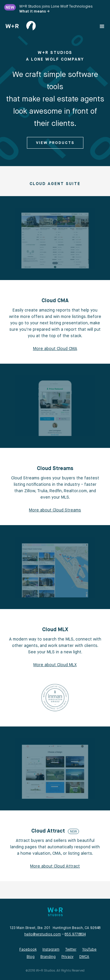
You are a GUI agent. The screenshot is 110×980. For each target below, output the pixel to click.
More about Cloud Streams (55, 510)
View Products (55, 143)
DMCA (84, 957)
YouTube (89, 950)
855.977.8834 (75, 935)
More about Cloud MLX (55, 665)
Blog (31, 957)
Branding (48, 957)
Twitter (71, 950)
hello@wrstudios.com (43, 935)
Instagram (51, 950)
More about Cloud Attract (55, 866)
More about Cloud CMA (55, 349)
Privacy (67, 957)
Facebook (28, 950)
